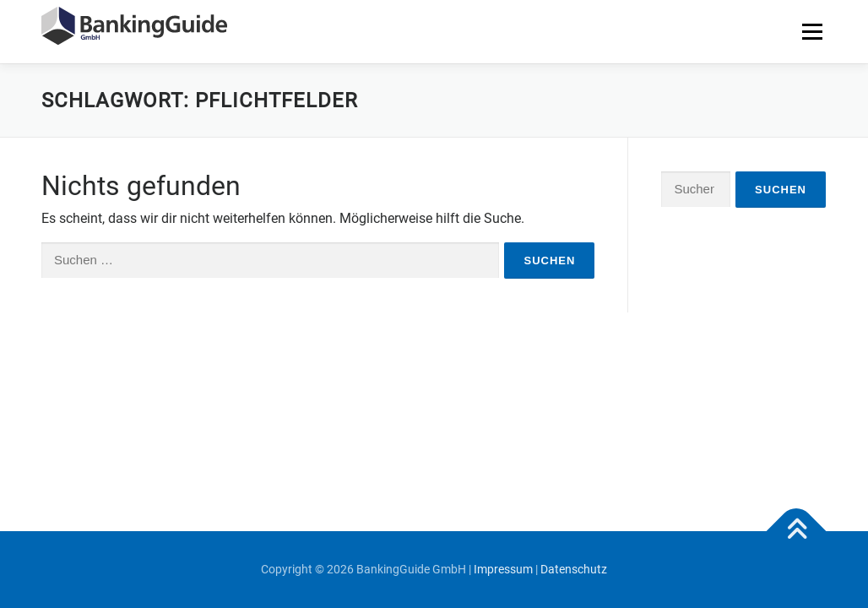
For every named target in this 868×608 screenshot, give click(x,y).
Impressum (503, 569)
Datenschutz (574, 569)
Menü (812, 32)
